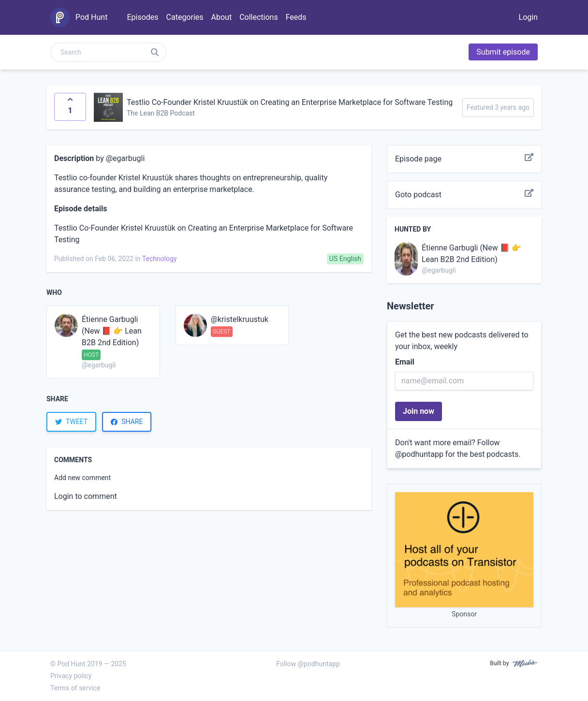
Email (405, 362)
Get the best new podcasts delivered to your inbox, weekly (462, 341)
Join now (419, 411)
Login (528, 17)
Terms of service (75, 688)
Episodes (142, 17)
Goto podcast (464, 195)
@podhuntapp (419, 454)
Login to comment (86, 496)
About (222, 17)
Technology (160, 259)
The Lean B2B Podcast (161, 113)
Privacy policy (71, 676)
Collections (259, 17)
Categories (185, 17)
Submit (503, 52)
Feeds (296, 17)
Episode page (464, 159)
